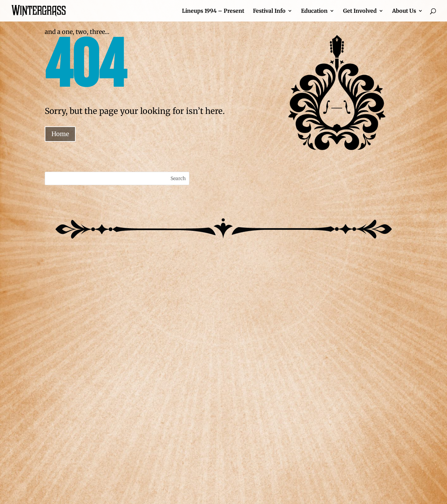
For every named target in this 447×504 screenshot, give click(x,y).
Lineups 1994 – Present (213, 11)
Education (314, 11)
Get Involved (360, 11)
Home (60, 134)
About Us (404, 11)
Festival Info (269, 11)
